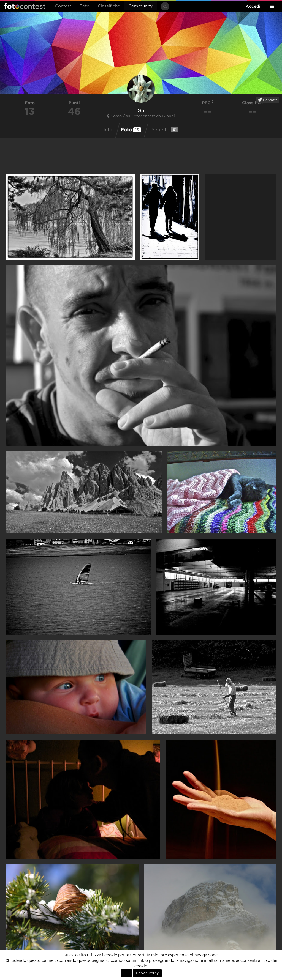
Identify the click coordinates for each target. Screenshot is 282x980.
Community (140, 6)
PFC (208, 103)
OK (126, 973)
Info (108, 130)
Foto (85, 6)
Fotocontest (25, 6)
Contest (63, 6)
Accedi (253, 6)
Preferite (164, 130)
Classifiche (109, 6)
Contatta (268, 100)
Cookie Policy (147, 973)
